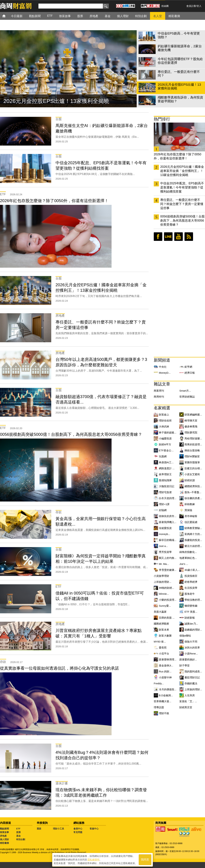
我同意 (145, 860)
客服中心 (94, 829)
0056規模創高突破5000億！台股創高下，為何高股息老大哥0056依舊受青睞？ (182, 221)
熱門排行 (162, 119)
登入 (199, 6)
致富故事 (4, 832)
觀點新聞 (4, 829)
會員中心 (78, 829)
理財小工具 (59, 829)
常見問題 (78, 832)
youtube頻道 (179, 237)
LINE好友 (168, 237)
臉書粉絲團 (158, 237)
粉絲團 (165, 6)
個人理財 (4, 839)
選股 (39, 829)
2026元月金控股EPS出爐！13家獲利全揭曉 (56, 101)
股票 (18, 832)
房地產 (3, 836)
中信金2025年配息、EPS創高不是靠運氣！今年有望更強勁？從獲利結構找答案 (182, 187)
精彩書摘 (4, 843)
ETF (18, 829)
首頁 (7, 16)
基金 (18, 836)
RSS (189, 237)
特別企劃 (21, 839)
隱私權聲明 (93, 860)
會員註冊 (191, 6)
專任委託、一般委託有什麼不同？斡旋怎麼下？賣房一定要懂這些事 (182, 204)
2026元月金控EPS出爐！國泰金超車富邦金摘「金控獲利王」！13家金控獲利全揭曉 (182, 171)
